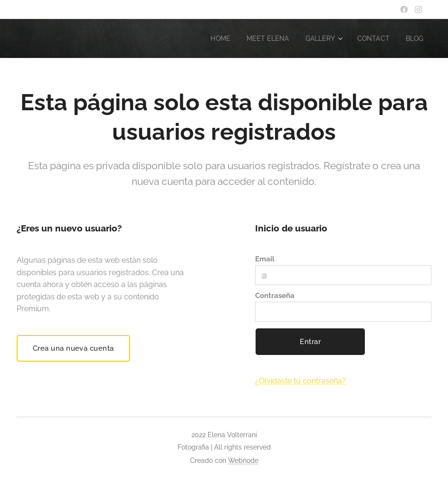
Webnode (243, 460)
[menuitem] (212, 38)
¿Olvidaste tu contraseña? (300, 381)
